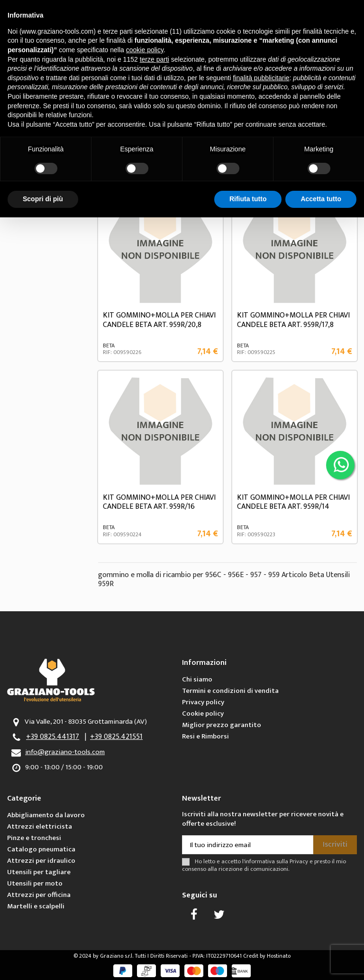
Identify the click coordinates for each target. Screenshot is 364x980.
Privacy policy (203, 702)
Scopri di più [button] (43, 199)
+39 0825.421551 (116, 737)
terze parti (155, 59)
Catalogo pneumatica (41, 849)
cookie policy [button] (145, 50)
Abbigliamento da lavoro (46, 815)
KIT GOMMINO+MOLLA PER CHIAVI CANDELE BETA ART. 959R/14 (293, 502)
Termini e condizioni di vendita (230, 691)
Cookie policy (203, 714)
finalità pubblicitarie (261, 78)
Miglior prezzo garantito (222, 725)
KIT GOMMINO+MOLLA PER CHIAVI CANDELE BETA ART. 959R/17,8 (293, 320)
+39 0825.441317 (53, 737)
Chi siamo (197, 679)
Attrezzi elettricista (40, 826)
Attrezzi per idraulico (41, 861)
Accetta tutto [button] (321, 199)
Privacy (299, 862)
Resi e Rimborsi (205, 736)
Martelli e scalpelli (36, 906)
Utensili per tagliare (39, 872)
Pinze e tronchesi (34, 838)
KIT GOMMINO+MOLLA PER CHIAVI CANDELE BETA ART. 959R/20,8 (159, 320)
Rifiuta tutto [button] (248, 199)
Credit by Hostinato (267, 956)
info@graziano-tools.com (65, 752)
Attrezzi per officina (39, 895)
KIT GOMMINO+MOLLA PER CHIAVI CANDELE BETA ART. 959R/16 (159, 502)
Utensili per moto (35, 883)
